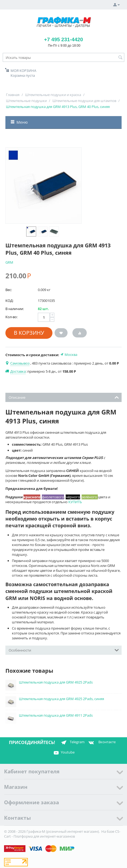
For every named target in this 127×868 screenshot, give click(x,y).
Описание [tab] (64, 397)
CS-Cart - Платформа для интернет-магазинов (62, 834)
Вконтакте (101, 742)
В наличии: (15, 309)
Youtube (63, 753)
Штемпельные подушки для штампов (84, 101)
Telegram (72, 742)
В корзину (29, 333)
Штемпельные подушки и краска (53, 95)
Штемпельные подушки (26, 101)
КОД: (9, 301)
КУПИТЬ (75, 502)
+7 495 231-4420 (63, 39)
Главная (13, 95)
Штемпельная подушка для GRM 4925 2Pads (56, 682)
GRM (9, 262)
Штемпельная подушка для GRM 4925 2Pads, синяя (61, 699)
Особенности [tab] (64, 650)
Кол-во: (11, 317)
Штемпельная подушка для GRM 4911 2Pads (56, 715)
